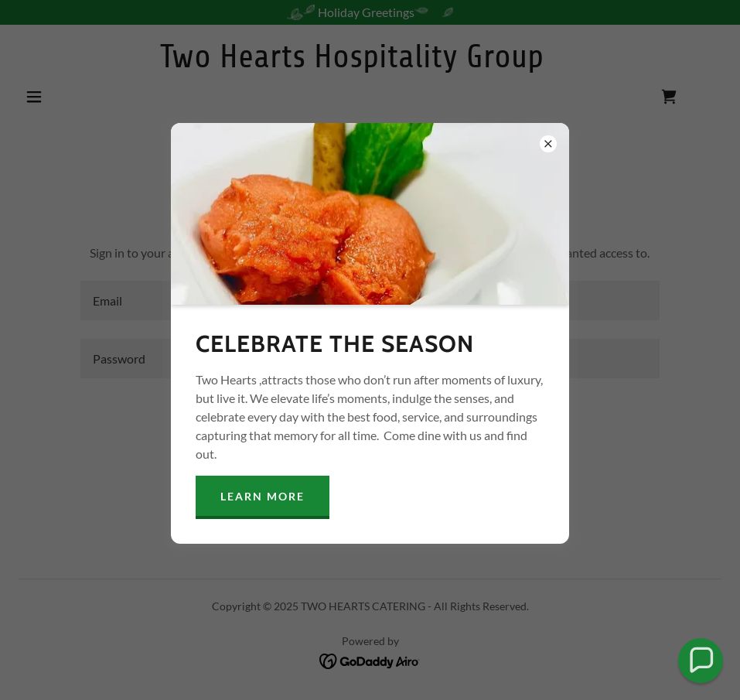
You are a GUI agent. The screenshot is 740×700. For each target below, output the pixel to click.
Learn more (263, 496)
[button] (701, 661)
